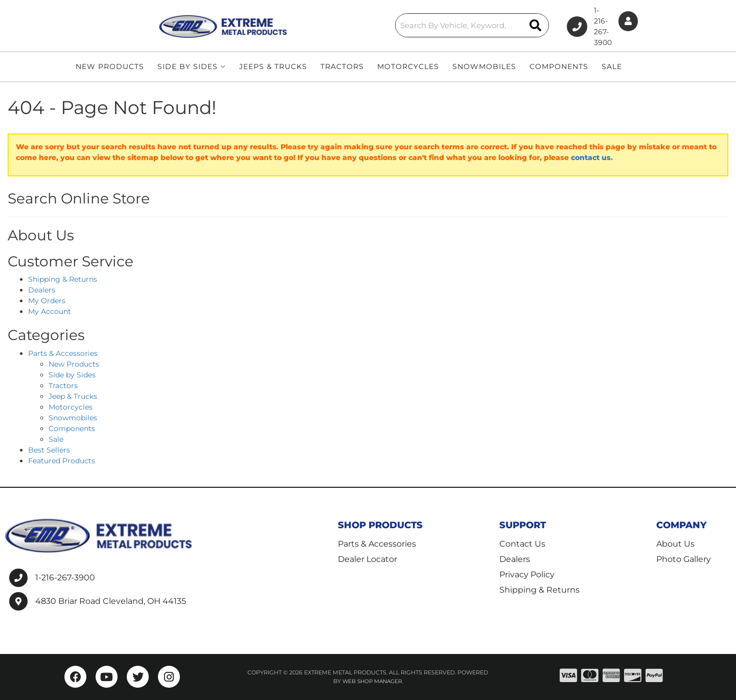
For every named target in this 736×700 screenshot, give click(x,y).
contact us (591, 157)
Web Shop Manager (372, 681)
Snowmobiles (73, 418)
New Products (74, 364)
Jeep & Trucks (73, 396)
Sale (56, 439)
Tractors (63, 386)
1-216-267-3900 (65, 578)
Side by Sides (72, 375)
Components (72, 428)
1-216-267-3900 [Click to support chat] (556, 26)
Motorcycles (71, 407)
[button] (374, 24)
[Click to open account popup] (620, 26)
